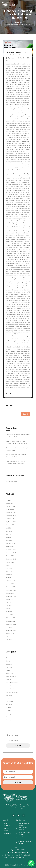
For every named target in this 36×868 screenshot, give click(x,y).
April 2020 (9, 612)
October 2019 (10, 627)
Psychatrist (9, 701)
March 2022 (10, 575)
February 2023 (10, 544)
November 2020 (11, 590)
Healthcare (9, 673)
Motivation (9, 695)
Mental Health (10, 689)
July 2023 (9, 528)
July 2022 (9, 565)
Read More (9, 394)
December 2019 (11, 621)
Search (9, 406)
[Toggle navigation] (32, 4)
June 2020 (9, 606)
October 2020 (10, 593)
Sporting (9, 708)
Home (17, 22)
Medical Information (12, 683)
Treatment (9, 717)
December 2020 (11, 587)
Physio (8, 698)
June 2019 (9, 640)
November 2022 (11, 553)
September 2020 (11, 596)
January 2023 (10, 547)
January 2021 (10, 584)
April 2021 (9, 578)
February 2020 (10, 618)
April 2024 (9, 500)
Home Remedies (11, 677)
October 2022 (10, 556)
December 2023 (11, 512)
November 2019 (11, 624)
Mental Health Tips (12, 692)
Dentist (8, 661)
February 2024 (10, 506)
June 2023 (9, 531)
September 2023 (11, 522)
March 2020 (10, 615)
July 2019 (9, 637)
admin (13, 58)
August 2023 (10, 525)
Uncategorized (11, 720)
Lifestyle (8, 680)
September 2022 (11, 559)
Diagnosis (9, 664)
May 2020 (9, 609)
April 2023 (9, 537)
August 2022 (10, 562)
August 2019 (10, 633)
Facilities (8, 670)
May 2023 (9, 534)
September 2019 (11, 630)
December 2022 (11, 550)
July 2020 (9, 602)
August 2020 (10, 599)
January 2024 (10, 509)
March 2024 (10, 503)
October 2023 (10, 519)
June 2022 (9, 568)
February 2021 (10, 581)
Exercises (9, 667)
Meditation (9, 686)
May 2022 (9, 571)
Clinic (7, 658)
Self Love (9, 704)
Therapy (8, 714)
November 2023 (11, 516)
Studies (8, 711)
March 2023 (10, 540)
